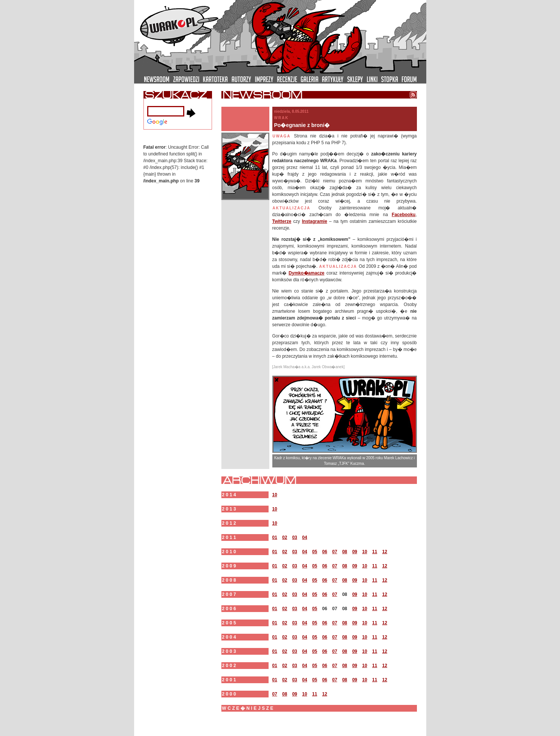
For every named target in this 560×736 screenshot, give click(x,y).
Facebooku (404, 215)
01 (275, 537)
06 (325, 552)
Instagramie (314, 221)
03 (295, 537)
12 (385, 552)
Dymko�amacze (307, 273)
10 (275, 495)
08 (344, 552)
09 (355, 552)
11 (375, 552)
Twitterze (282, 221)
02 (284, 537)
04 (305, 537)
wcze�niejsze (249, 708)
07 (335, 552)
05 (314, 552)
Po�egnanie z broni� (302, 125)
